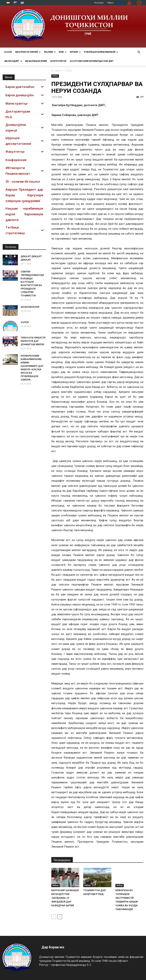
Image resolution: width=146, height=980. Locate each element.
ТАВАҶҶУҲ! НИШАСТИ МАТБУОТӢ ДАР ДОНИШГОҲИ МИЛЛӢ (33, 341)
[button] (139, 52)
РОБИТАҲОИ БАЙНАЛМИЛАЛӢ (101, 52)
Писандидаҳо (62, 860)
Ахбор (55, 76)
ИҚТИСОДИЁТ (13, 61)
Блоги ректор (58, 61)
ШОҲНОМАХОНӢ (30, 307)
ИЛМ (63, 52)
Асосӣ (8, 52)
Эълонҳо (99, 3)
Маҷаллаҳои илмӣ (36, 61)
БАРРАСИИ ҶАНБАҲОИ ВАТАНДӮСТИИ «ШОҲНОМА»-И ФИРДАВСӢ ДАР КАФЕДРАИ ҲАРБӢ (65, 898)
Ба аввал (56, 71)
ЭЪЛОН (25, 322)
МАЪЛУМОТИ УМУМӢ (28, 52)
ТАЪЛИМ (50, 52)
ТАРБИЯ (75, 52)
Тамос (110, 3)
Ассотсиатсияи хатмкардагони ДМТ (92, 61)
